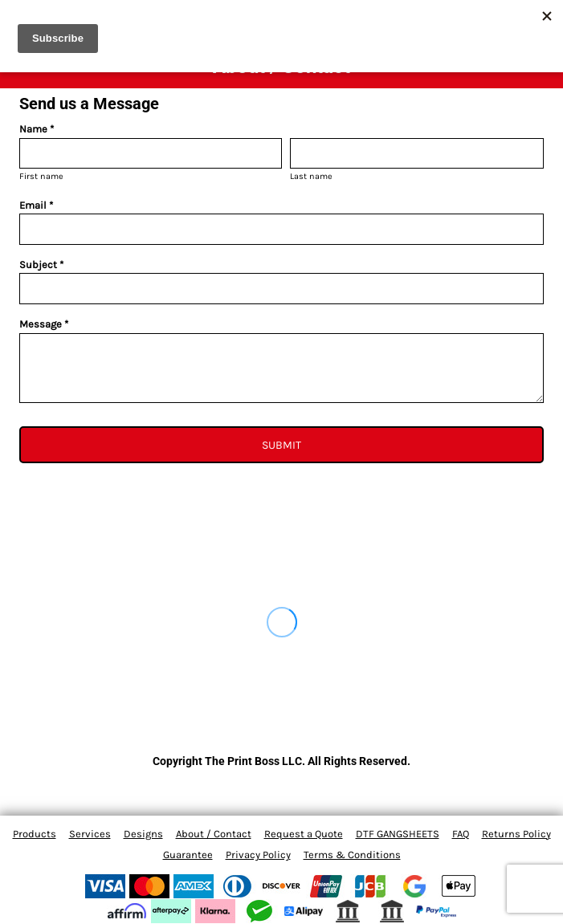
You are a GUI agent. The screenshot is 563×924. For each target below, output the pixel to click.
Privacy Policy (258, 855)
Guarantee (188, 855)
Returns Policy (516, 834)
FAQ (461, 834)
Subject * (41, 265)
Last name (311, 176)
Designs (143, 834)
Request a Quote (304, 834)
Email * (36, 205)
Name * (37, 129)
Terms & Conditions (352, 855)
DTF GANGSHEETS (398, 834)
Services (90, 834)
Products (35, 834)
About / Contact (214, 834)
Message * (44, 324)
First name (41, 176)
